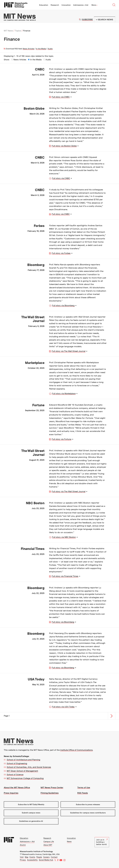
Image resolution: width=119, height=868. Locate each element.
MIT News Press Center (52, 788)
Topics (18, 31)
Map (27, 857)
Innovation (66, 5)
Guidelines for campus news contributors (88, 813)
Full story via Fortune (62, 439)
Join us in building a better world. (102, 842)
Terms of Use (84, 788)
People (39, 857)
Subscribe (87, 20)
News (69, 842)
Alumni (23, 845)
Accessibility (32, 860)
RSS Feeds (83, 793)
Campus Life (49, 842)
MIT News (8, 31)
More (94, 5)
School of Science (15, 775)
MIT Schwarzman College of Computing (25, 778)
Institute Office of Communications (76, 750)
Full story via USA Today (63, 707)
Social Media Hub (46, 860)
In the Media (41, 49)
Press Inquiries (11, 793)
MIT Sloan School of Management (22, 771)
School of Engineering (17, 763)
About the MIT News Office (17, 788)
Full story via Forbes (61, 253)
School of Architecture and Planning (23, 760)
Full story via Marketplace (64, 394)
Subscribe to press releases (88, 805)
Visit (22, 857)
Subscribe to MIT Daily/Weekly (31, 805)
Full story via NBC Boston (64, 537)
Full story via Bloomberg (63, 305)
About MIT (48, 845)
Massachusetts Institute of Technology (36, 851)
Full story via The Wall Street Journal (69, 351)
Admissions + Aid (81, 5)
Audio (50, 49)
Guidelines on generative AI (31, 821)
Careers (46, 857)
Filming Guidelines (50, 793)
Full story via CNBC (61, 97)
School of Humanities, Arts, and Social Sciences (29, 767)
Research (55, 5)
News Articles (28, 49)
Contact (54, 857)
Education (44, 5)
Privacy (23, 860)
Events (32, 857)
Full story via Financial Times (65, 576)
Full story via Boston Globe (64, 146)
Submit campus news (31, 813)
